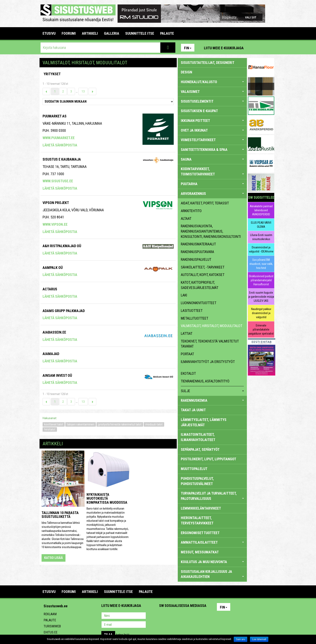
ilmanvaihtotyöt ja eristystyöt (208, 362)
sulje (212, 391)
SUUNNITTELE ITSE (140, 33)
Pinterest (253, 48)
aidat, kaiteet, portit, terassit (205, 203)
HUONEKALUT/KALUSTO (212, 82)
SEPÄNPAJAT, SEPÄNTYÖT (200, 449)
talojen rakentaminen (81, 424)
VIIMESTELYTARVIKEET (212, 140)
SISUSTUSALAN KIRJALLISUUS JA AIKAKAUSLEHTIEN (212, 574)
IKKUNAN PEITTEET (212, 121)
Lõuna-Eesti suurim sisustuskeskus (261, 237)
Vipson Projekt (56, 203)
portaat (187, 354)
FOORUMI (69, 33)
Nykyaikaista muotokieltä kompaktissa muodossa (107, 499)
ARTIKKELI (90, 33)
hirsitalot (50, 429)
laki (184, 295)
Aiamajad (51, 354)
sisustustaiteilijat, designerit (208, 63)
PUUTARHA (212, 184)
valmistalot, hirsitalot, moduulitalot (212, 326)
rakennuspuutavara (197, 252)
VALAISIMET (212, 92)
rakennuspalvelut (196, 259)
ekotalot (188, 373)
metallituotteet (194, 318)
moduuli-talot (154, 424)
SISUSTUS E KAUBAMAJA (62, 159)
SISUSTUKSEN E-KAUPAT (199, 111)
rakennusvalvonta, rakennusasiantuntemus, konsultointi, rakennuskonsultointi (211, 231)
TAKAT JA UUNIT (193, 410)
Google (198, 616)
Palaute (50, 620)
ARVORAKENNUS (212, 194)
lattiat (187, 333)
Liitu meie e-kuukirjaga (224, 48)
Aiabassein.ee (54, 332)
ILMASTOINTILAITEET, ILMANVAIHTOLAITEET (198, 437)
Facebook (261, 48)
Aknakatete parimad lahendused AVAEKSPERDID (261, 210)
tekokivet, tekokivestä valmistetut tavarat (210, 344)
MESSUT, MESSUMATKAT (200, 552)
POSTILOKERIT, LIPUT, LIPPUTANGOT (208, 459)
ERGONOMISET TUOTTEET (200, 533)
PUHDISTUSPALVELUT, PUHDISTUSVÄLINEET (197, 481)
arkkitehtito (191, 211)
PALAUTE (167, 33)
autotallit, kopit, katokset (203, 275)
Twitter (189, 616)
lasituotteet (192, 311)
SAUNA (212, 159)
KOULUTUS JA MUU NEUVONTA (212, 562)
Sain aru (240, 639)
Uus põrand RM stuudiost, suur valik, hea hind (261, 264)
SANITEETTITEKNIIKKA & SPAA (212, 150)
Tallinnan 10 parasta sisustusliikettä (60, 515)
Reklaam (50, 614)
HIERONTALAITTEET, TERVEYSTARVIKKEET (197, 520)
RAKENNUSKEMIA (212, 400)
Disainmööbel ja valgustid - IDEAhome (261, 249)
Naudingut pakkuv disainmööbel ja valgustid (261, 313)
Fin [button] (188, 48)
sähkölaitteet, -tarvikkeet (203, 267)
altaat (186, 218)
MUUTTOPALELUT (194, 469)
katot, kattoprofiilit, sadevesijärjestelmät (200, 285)
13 (83, 91)
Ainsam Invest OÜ (57, 375)
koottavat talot (54, 424)
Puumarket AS (55, 116)
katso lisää (54, 558)
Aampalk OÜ (53, 268)
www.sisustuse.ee (58, 181)
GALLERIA (112, 33)
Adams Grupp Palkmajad (64, 311)
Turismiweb (52, 626)
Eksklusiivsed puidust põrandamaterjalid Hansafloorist (261, 280)
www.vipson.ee (55, 224)
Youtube (270, 48)
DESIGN (186, 72)
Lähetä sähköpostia (60, 145)
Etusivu (49, 33)
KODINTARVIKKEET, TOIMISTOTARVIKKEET (212, 171)
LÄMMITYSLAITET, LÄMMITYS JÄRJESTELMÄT (204, 422)
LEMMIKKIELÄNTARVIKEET (201, 508)
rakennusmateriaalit (198, 244)
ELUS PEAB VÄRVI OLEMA (261, 225)
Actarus (50, 289)
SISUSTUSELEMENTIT (212, 101)
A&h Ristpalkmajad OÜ (62, 246)
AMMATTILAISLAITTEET (212, 542)
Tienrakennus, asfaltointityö (205, 381)
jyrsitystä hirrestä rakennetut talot (120, 424)
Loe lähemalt (259, 639)
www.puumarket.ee (59, 138)
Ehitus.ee (50, 632)
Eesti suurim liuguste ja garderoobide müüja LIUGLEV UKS (261, 297)
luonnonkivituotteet (199, 303)
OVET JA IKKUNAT (212, 130)
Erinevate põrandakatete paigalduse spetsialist (261, 330)
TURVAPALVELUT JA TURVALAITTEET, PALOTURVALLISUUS (212, 496)
